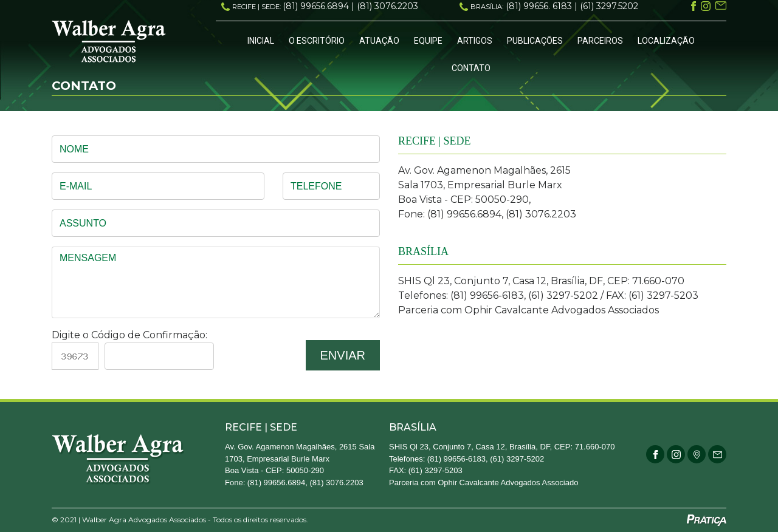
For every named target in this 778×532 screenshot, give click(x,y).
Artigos (475, 41)
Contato (471, 68)
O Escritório (317, 41)
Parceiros (600, 41)
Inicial (261, 41)
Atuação (379, 41)
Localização (666, 41)
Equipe (428, 41)
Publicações (535, 41)
